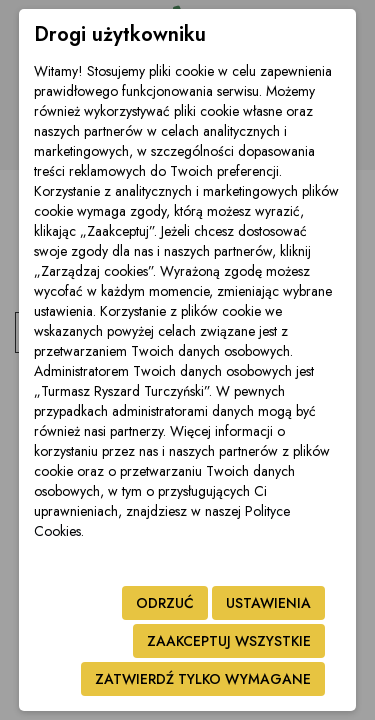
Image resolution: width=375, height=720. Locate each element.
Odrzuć (165, 603)
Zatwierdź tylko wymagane (203, 679)
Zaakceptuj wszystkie (229, 641)
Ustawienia (268, 603)
